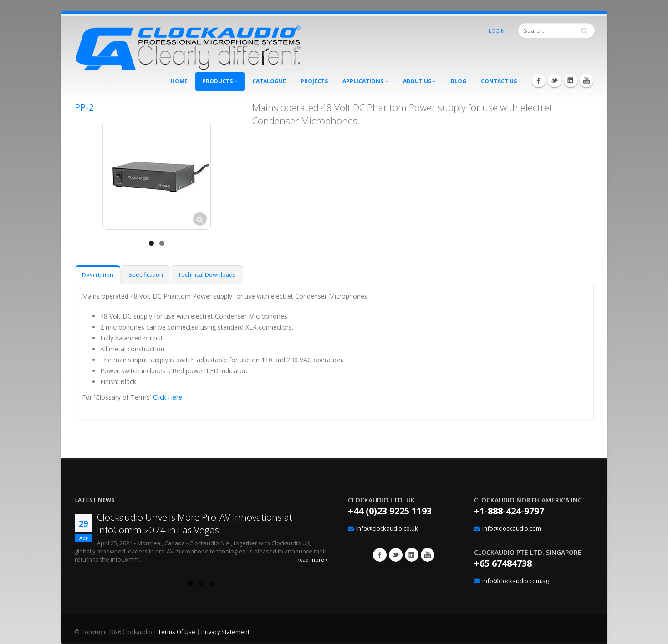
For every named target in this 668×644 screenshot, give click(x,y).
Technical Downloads (207, 275)
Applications (365, 81)
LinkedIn (571, 81)
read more (312, 560)
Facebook (539, 81)
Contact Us (499, 81)
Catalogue (269, 81)
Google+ (412, 555)
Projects (314, 81)
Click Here (168, 397)
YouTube (586, 81)
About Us (420, 81)
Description (98, 275)
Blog (459, 81)
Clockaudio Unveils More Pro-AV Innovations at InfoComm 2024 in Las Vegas (195, 523)
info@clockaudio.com (512, 528)
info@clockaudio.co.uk (387, 528)
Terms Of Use (177, 632)
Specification (146, 275)
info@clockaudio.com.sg (515, 581)
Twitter (555, 81)
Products (220, 81)
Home (179, 81)
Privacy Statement (225, 632)
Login (497, 31)
